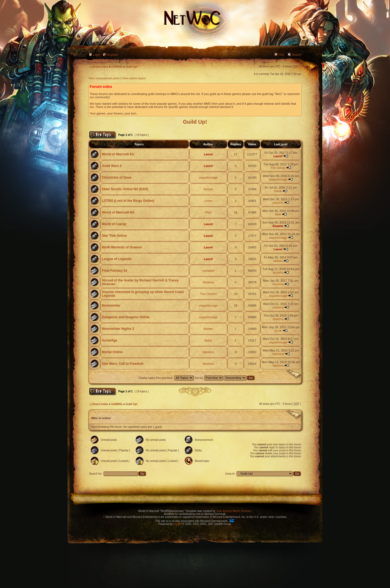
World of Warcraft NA (118, 212)
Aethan (208, 189)
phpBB (177, 524)
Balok (278, 191)
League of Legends (117, 259)
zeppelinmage (208, 178)
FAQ (281, 55)
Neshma (208, 282)
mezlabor (208, 271)
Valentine (208, 352)
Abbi (278, 214)
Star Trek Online (114, 236)
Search (296, 55)
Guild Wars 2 (112, 166)
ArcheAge (110, 340)
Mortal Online (112, 352)
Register (112, 55)
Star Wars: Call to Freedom (123, 364)
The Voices (278, 168)
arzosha (278, 272)
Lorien (208, 201)
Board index (99, 67)
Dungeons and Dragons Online (126, 317)
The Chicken (208, 294)
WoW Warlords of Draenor (122, 247)
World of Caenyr (114, 224)
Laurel (208, 154)
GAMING (117, 67)
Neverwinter (111, 306)
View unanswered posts (104, 78)
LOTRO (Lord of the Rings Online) (128, 201)
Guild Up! (131, 67)
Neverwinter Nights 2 (118, 329)
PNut (208, 212)
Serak (278, 331)
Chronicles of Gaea (117, 178)
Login (97, 55)
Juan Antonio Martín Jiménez (234, 511)
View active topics (134, 78)
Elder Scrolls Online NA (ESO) (125, 189)
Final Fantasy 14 (114, 271)
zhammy (278, 203)
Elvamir (278, 226)
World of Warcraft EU (118, 154)
